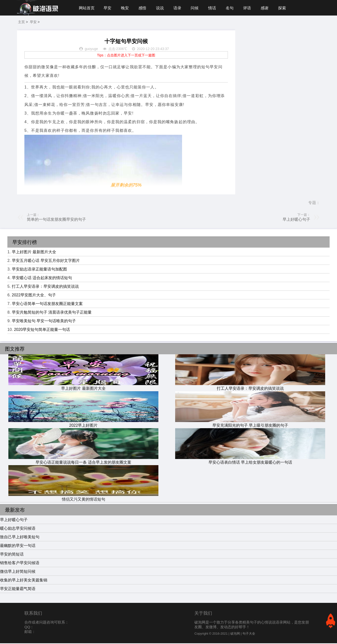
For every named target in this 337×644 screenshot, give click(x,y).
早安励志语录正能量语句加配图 (39, 270)
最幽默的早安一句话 (18, 546)
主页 (21, 23)
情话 (215, 8)
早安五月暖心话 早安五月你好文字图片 (46, 261)
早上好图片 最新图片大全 (34, 253)
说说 (161, 8)
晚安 (126, 8)
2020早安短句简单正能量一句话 (42, 330)
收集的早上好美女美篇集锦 (24, 581)
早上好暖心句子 (296, 220)
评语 (251, 8)
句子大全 (249, 634)
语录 (179, 8)
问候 (197, 8)
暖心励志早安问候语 (18, 529)
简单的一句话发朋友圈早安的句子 (56, 220)
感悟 (143, 8)
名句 (233, 8)
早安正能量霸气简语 (18, 589)
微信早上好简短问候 (18, 572)
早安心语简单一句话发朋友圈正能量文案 (47, 304)
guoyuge (91, 50)
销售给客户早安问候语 (20, 564)
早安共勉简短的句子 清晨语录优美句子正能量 (52, 313)
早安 (108, 8)
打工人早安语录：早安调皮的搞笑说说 (45, 287)
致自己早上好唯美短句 (20, 538)
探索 (286, 8)
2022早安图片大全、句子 (34, 296)
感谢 (269, 8)
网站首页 (87, 8)
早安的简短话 (12, 555)
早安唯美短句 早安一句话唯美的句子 (44, 322)
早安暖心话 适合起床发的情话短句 (42, 279)
